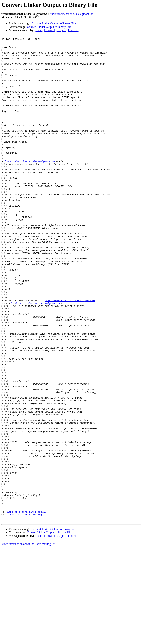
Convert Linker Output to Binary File (54, 23)
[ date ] (39, 30)
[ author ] (74, 30)
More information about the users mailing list (28, 641)
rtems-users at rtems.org (24, 610)
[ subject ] (62, 30)
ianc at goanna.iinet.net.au (27, 607)
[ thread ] (49, 30)
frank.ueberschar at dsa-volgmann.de (71, 14)
